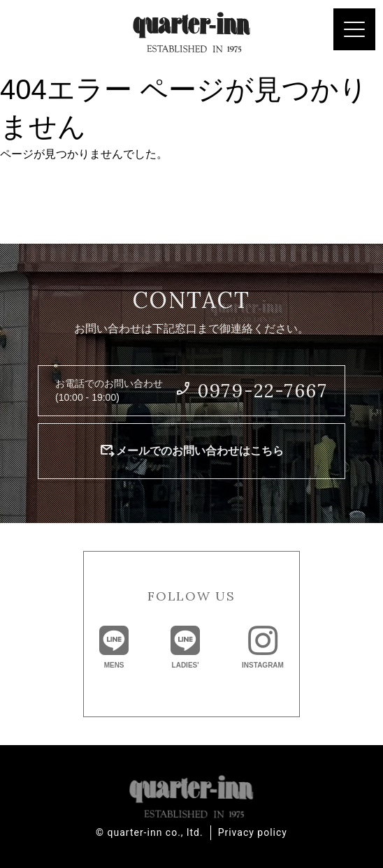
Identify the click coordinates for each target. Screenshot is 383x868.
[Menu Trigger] (354, 29)
